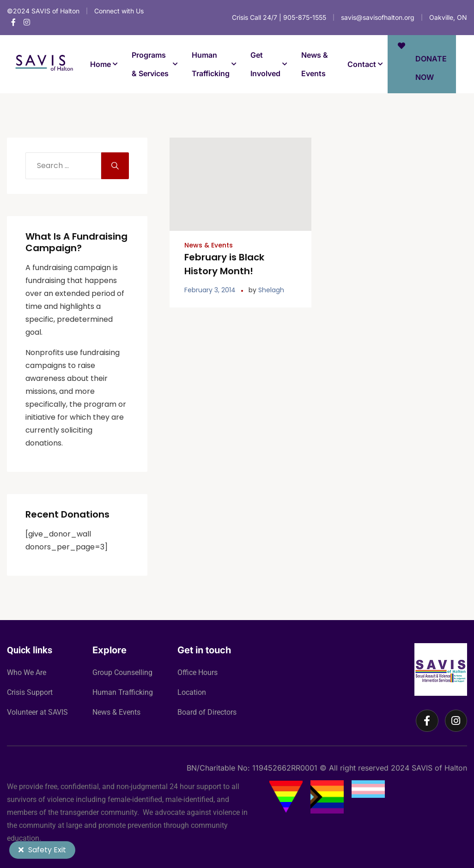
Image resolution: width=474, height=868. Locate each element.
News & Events (209, 245)
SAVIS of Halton (439, 768)
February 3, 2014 (210, 290)
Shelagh (271, 290)
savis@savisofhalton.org (378, 17)
